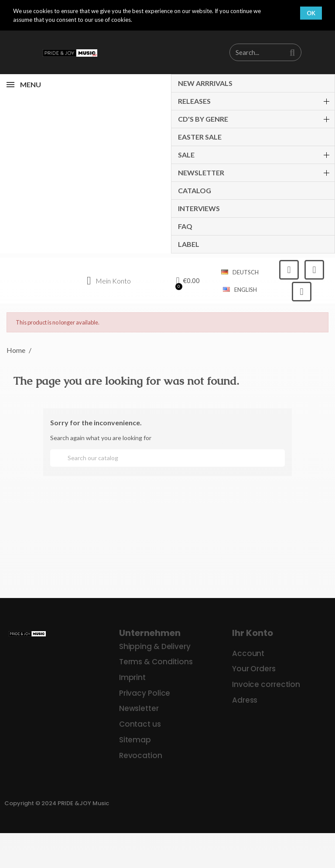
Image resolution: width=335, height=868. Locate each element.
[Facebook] (289, 270)
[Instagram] (314, 270)
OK (311, 13)
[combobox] (253, 52)
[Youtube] (302, 292)
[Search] (167, 458)
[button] (188, 281)
